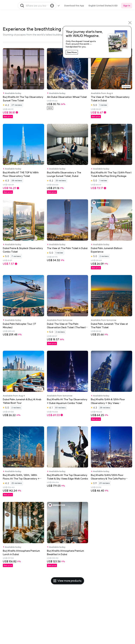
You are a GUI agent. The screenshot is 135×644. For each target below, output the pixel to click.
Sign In (127, 6)
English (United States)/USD (103, 6)
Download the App (74, 6)
